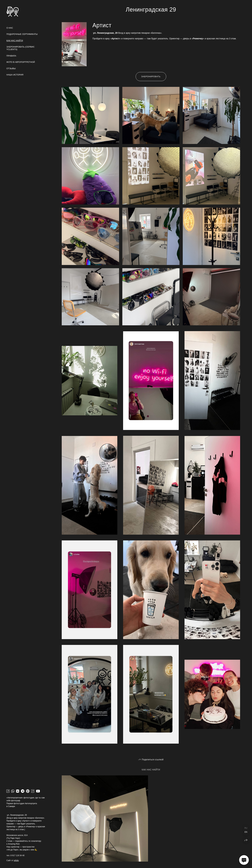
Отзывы (11, 68)
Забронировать (151, 77)
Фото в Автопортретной (21, 62)
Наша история (15, 75)
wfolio (16, 860)
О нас (10, 28)
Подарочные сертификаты (22, 34)
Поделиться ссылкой (153, 759)
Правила (11, 56)
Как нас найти (15, 41)
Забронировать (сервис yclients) (20, 48)
